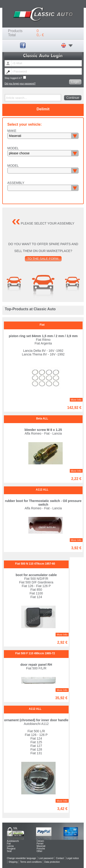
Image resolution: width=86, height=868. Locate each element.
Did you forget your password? (20, 84)
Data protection (52, 862)
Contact (60, 858)
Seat (9, 851)
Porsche (41, 849)
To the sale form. (43, 259)
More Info (76, 400)
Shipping (13, 862)
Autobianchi (13, 841)
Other (39, 851)
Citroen (40, 841)
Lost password (46, 858)
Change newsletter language (21, 858)
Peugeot (11, 849)
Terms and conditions (31, 862)
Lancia (10, 846)
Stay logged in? (15, 78)
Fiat (9, 844)
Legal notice (73, 858)
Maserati (41, 846)
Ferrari (40, 844)
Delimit (43, 109)
